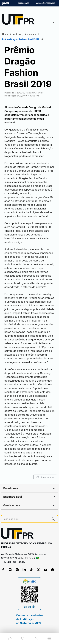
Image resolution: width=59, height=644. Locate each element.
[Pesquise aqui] (26, 519)
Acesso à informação (46, 3)
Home (5, 34)
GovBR (5, 3)
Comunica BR (24, 3)
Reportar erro (45, 477)
